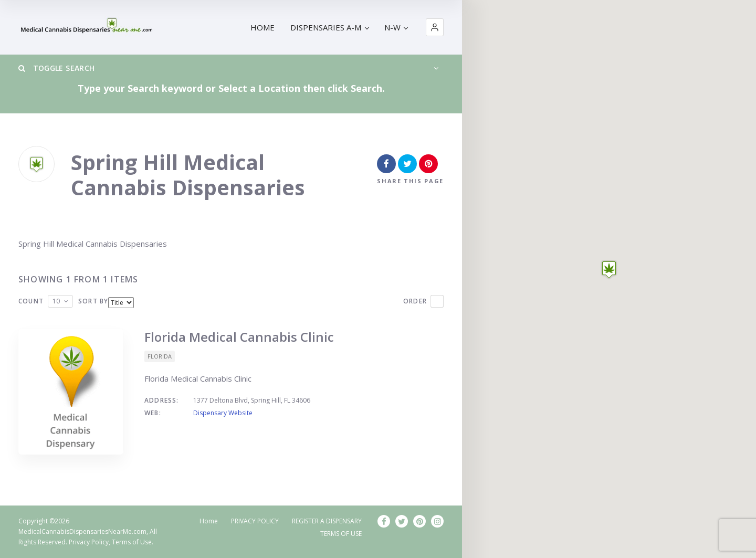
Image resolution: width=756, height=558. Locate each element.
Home (209, 521)
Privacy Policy (89, 542)
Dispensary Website (223, 413)
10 (56, 301)
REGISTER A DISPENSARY (327, 521)
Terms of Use (132, 542)
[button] (435, 27)
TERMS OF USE (341, 534)
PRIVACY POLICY (255, 521)
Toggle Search (56, 68)
